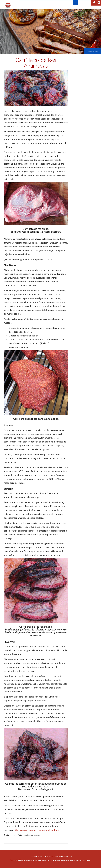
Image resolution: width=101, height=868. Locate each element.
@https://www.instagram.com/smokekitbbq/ (37, 830)
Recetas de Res (93, 51)
